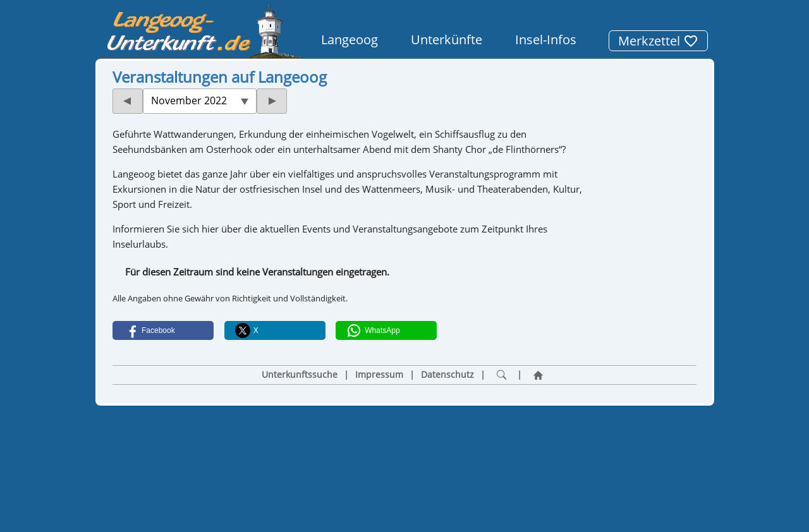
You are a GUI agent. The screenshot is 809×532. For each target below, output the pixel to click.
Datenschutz (447, 375)
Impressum (379, 375)
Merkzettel (658, 41)
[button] (163, 330)
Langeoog (350, 39)
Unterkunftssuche (300, 375)
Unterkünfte (447, 39)
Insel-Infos (546, 39)
